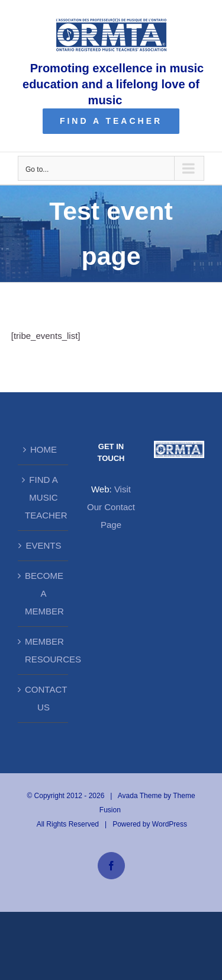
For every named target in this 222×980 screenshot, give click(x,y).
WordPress (170, 824)
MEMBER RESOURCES (44, 650)
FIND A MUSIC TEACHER (44, 497)
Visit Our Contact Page (111, 507)
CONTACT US (44, 698)
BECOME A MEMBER (44, 593)
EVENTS (43, 545)
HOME (44, 449)
